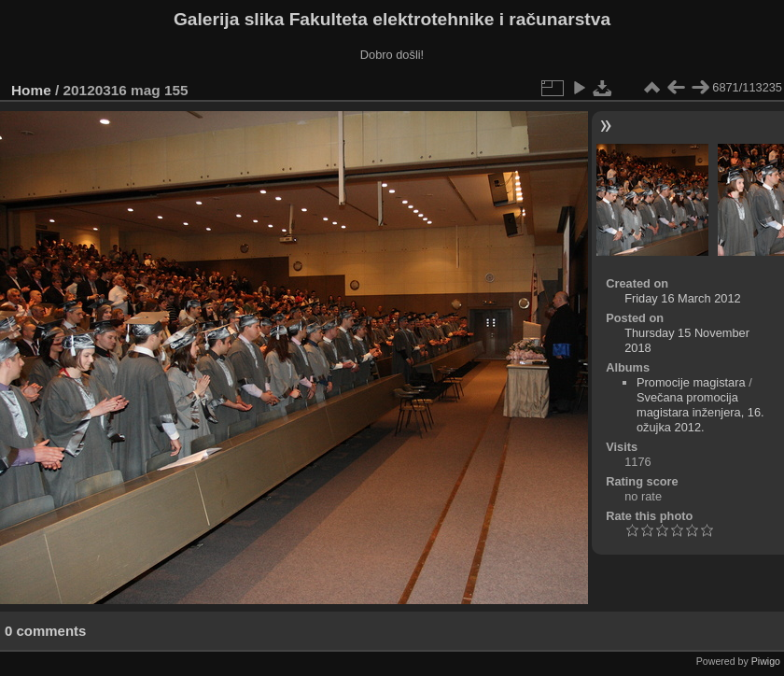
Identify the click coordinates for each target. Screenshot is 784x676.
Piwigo (766, 661)
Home (31, 90)
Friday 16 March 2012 (682, 298)
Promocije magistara (691, 382)
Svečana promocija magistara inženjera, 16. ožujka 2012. (700, 412)
